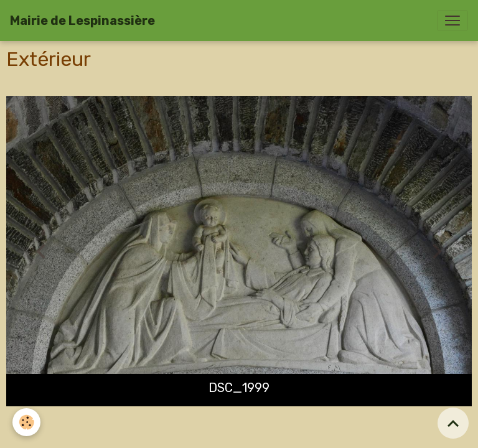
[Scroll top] (453, 423)
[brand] (82, 21)
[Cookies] (26, 422)
